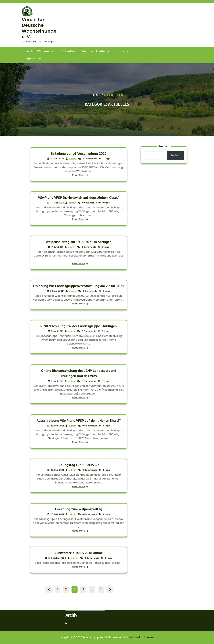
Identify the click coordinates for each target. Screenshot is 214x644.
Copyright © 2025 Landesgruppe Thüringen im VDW (107, 637)
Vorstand (125, 52)
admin (74, 160)
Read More (79, 172)
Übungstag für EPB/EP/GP (79, 468)
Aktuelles (68, 52)
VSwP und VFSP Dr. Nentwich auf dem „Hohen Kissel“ (79, 201)
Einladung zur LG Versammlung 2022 (79, 156)
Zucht (86, 52)
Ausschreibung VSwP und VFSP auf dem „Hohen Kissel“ (79, 424)
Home (96, 95)
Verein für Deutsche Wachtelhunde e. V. (39, 28)
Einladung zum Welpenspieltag (79, 512)
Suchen (164, 149)
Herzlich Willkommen (40, 52)
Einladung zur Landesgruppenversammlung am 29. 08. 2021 (79, 288)
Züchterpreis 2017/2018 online (79, 555)
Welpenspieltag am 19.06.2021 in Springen (79, 245)
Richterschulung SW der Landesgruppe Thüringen (79, 329)
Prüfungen (104, 52)
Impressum (33, 58)
